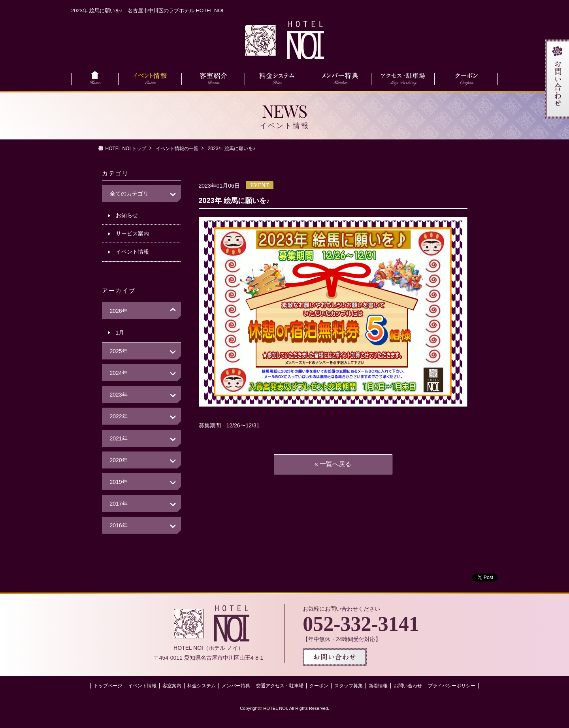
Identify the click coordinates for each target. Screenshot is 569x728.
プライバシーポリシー (452, 686)
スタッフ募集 (349, 686)
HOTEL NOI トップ (126, 149)
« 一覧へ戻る (333, 464)
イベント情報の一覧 (177, 149)
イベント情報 (132, 252)
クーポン (319, 686)
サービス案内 (132, 233)
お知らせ (127, 215)
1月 (120, 333)
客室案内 (172, 686)
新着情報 (378, 686)
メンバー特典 (236, 686)
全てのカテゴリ (129, 194)
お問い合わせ (408, 686)
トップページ (108, 686)
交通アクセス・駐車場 (280, 686)
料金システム (202, 686)
